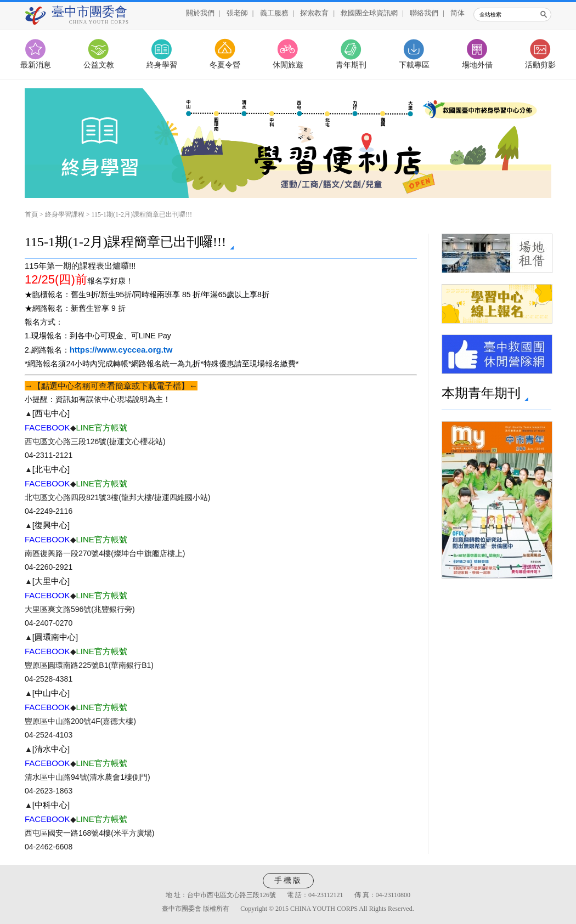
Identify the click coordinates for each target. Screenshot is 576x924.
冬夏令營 (225, 65)
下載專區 (414, 65)
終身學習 (162, 65)
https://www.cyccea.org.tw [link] (121, 350)
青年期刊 (351, 65)
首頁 (31, 214)
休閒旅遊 (288, 65)
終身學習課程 (65, 214)
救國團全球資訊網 (369, 13)
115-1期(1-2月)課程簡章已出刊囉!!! (142, 214)
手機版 (288, 880)
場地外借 (477, 65)
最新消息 (36, 65)
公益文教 (99, 65)
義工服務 (274, 13)
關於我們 (200, 13)
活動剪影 (540, 65)
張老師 (237, 13)
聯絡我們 (424, 13)
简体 (458, 13)
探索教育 (314, 13)
